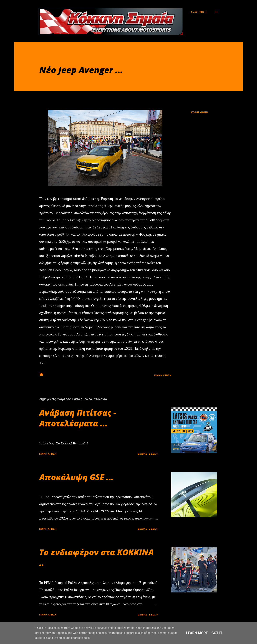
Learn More (197, 633)
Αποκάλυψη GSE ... (77, 477)
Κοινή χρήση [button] (200, 112)
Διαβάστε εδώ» (148, 454)
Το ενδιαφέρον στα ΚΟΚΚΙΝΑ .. (96, 557)
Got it (217, 633)
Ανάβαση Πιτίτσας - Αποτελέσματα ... (78, 418)
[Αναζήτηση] (199, 12)
